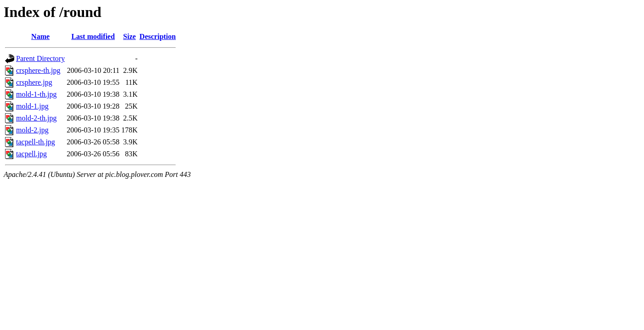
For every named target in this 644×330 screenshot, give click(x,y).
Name (40, 36)
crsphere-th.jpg (38, 70)
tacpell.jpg (31, 154)
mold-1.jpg (32, 106)
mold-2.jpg (32, 130)
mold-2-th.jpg (36, 118)
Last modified (93, 36)
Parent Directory (40, 58)
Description (158, 36)
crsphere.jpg (34, 82)
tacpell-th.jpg (36, 142)
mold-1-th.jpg (36, 94)
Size (129, 36)
